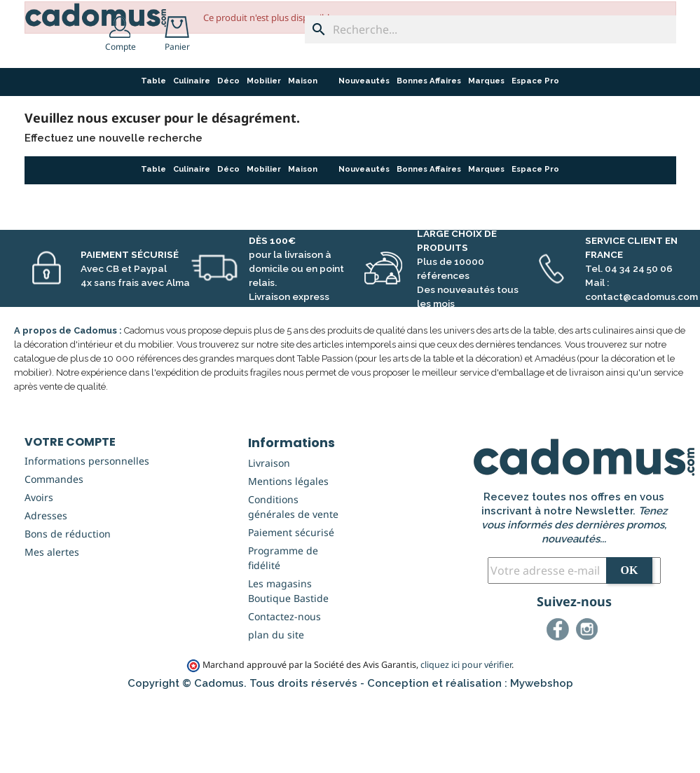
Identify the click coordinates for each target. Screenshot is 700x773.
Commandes (54, 550)
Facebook (560, 703)
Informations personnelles (87, 532)
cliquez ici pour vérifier (466, 736)
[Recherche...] (490, 29)
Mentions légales (288, 553)
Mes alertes (52, 623)
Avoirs (39, 569)
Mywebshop (542, 755)
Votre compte (70, 513)
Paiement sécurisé (291, 604)
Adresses (46, 587)
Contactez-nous (284, 688)
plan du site (276, 706)
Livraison (269, 534)
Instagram (589, 703)
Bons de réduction (68, 605)
